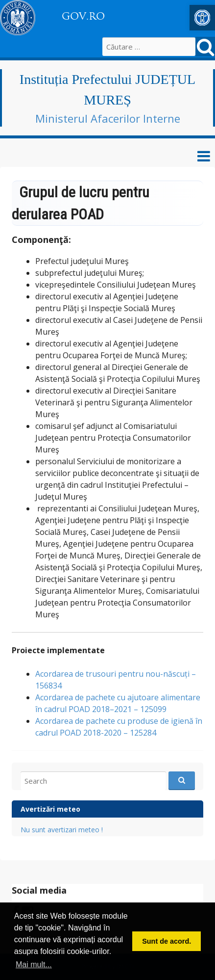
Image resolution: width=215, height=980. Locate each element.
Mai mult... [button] (34, 965)
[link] (202, 18)
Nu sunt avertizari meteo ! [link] (62, 830)
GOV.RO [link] (83, 16)
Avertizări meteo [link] (50, 809)
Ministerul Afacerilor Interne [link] (108, 118)
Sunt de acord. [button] (167, 941)
